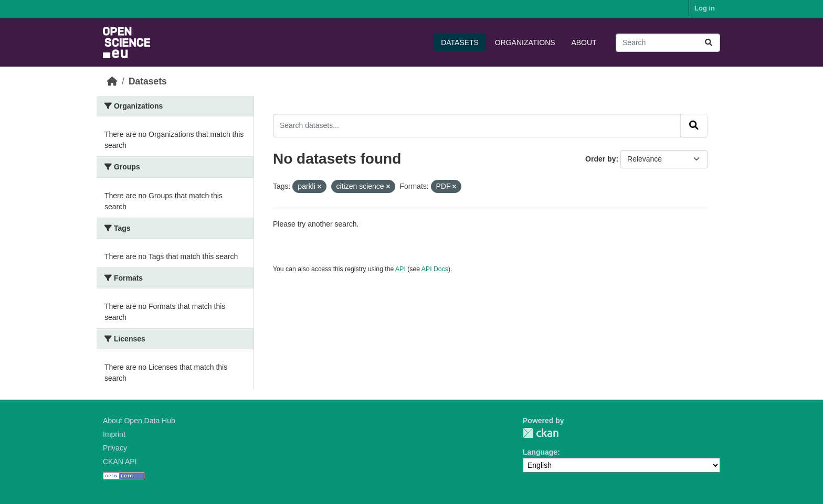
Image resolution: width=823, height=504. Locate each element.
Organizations (525, 42)
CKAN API (120, 462)
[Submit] (709, 43)
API (400, 269)
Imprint (114, 434)
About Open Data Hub (139, 421)
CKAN (541, 433)
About (584, 42)
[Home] (112, 81)
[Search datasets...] (668, 43)
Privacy (115, 448)
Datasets (460, 42)
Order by (600, 159)
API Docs (435, 269)
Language (540, 452)
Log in (705, 8)
